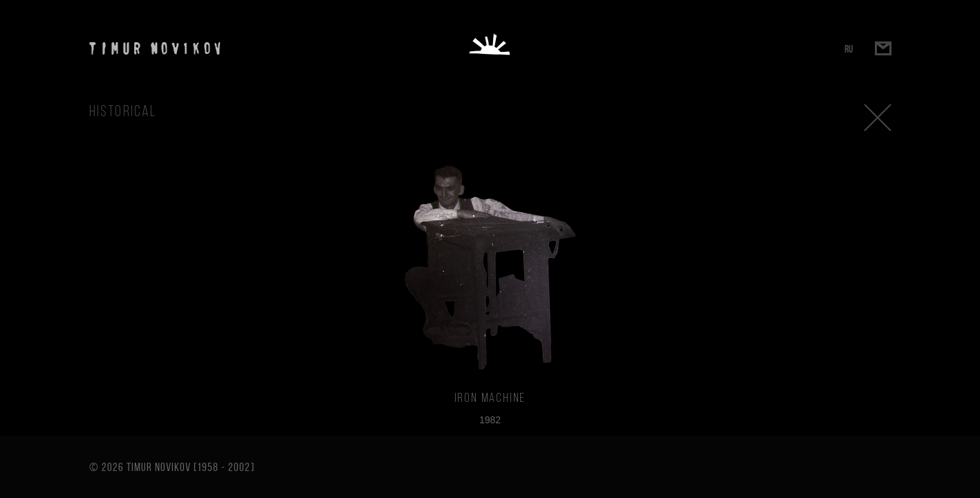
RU (849, 49)
